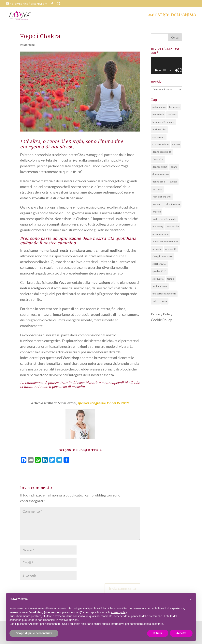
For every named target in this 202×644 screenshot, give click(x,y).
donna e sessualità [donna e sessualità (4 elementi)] (162, 152)
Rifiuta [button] (158, 633)
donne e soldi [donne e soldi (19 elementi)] (159, 182)
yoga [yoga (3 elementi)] (164, 301)
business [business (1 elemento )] (172, 114)
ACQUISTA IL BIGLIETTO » (80, 450)
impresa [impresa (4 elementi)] (157, 212)
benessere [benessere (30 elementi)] (174, 107)
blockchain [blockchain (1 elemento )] (158, 114)
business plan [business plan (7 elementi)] (159, 129)
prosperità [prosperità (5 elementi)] (171, 249)
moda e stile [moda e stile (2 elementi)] (173, 226)
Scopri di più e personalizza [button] (34, 633)
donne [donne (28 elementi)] (174, 167)
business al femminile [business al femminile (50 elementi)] (163, 122)
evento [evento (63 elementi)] (173, 182)
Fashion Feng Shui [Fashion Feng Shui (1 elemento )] (162, 197)
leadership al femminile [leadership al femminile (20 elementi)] (164, 219)
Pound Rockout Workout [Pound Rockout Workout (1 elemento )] (166, 241)
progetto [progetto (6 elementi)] (157, 249)
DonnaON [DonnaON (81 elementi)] (158, 159)
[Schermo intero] (180, 70)
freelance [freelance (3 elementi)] (157, 204)
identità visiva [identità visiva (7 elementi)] (173, 204)
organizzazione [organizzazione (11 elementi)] (160, 234)
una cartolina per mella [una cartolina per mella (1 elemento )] (164, 294)
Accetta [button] (181, 633)
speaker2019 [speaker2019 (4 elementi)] (159, 264)
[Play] (156, 70)
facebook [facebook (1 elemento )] (157, 189)
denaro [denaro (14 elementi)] (176, 144)
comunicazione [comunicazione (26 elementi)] (160, 144)
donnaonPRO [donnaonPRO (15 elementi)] (160, 167)
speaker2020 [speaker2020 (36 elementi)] (159, 271)
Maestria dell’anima (172, 16)
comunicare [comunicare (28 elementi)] (159, 137)
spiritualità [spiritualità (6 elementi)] (158, 279)
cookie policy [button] (119, 612)
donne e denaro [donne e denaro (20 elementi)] (161, 174)
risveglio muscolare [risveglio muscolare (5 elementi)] (162, 256)
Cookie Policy (161, 320)
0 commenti (27, 45)
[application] (166, 66)
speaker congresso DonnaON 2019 (103, 403)
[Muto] (177, 70)
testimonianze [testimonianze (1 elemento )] (160, 286)
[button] (191, 599)
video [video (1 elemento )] (155, 301)
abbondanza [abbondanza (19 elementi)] (159, 107)
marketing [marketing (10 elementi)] (158, 226)
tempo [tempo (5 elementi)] (171, 279)
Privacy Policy (162, 314)
